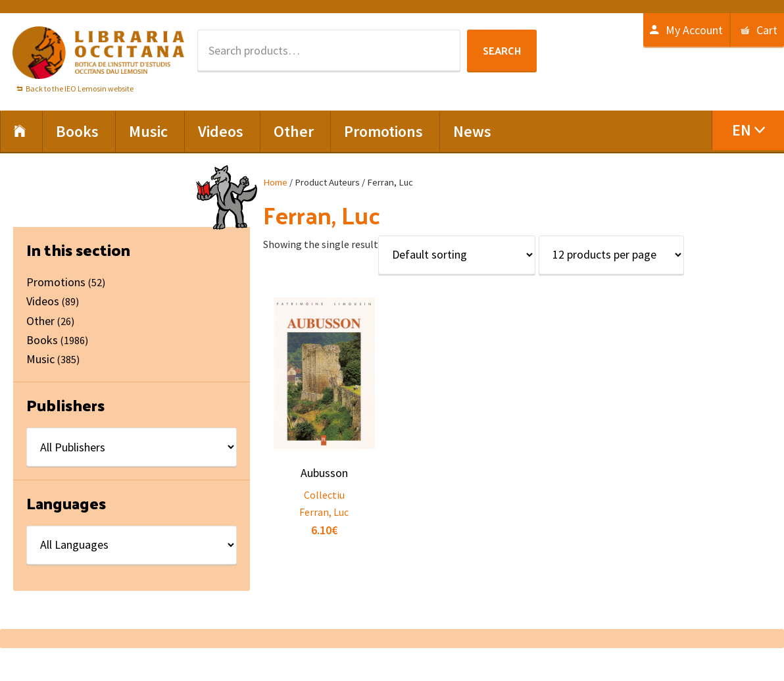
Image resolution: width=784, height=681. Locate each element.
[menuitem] (748, 130)
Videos (43, 301)
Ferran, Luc (324, 512)
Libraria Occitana (99, 53)
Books (42, 340)
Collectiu (324, 495)
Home (275, 182)
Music (40, 359)
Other (40, 321)
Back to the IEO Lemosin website (80, 88)
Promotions (56, 282)
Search (502, 50)
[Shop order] (457, 255)
